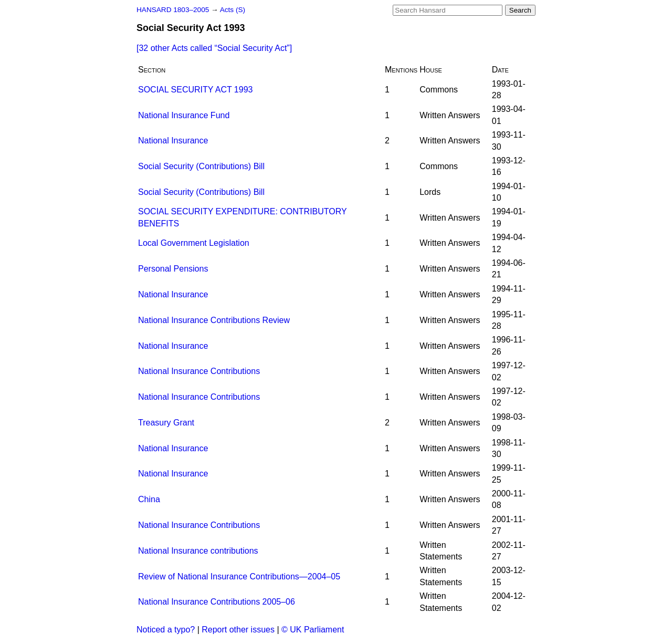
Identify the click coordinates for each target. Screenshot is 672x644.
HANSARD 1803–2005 (173, 10)
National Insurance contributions (198, 551)
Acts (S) (233, 10)
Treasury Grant (166, 423)
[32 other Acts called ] (214, 48)
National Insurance (173, 141)
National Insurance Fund (184, 115)
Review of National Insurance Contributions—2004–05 (239, 577)
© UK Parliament (313, 630)
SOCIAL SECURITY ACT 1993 (195, 90)
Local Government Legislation (194, 243)
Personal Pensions (173, 269)
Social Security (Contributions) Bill (201, 166)
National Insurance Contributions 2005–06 (217, 602)
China (149, 499)
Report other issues (238, 630)
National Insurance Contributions (199, 371)
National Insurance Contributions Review (214, 320)
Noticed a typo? (166, 630)
